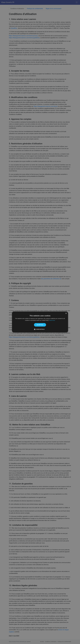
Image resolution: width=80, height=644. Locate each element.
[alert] (40, 322)
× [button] (66, 313)
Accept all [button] (40, 325)
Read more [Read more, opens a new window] (52, 320)
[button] (40, 329)
